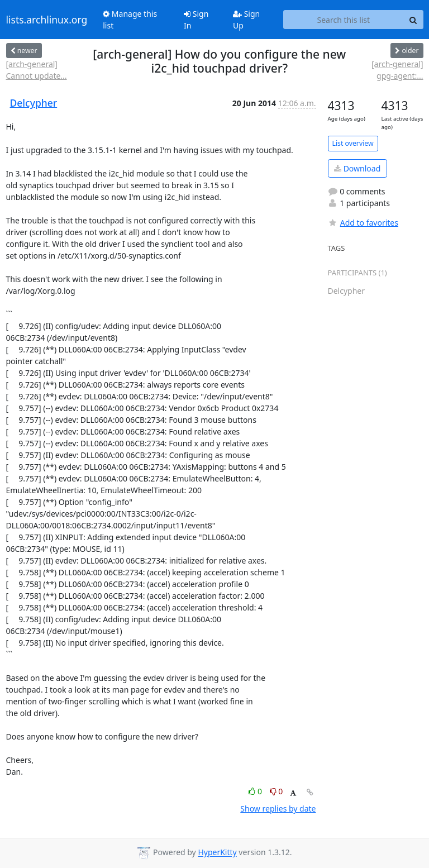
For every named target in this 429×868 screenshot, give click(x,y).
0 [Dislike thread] (277, 791)
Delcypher (34, 103)
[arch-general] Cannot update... (37, 70)
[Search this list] (343, 20)
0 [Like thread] (256, 791)
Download (357, 168)
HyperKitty (217, 853)
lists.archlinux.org (47, 20)
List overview (353, 143)
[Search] (413, 20)
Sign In (196, 20)
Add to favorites (363, 223)
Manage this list (130, 20)
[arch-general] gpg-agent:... (397, 70)
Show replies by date (278, 809)
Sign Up (246, 20)
